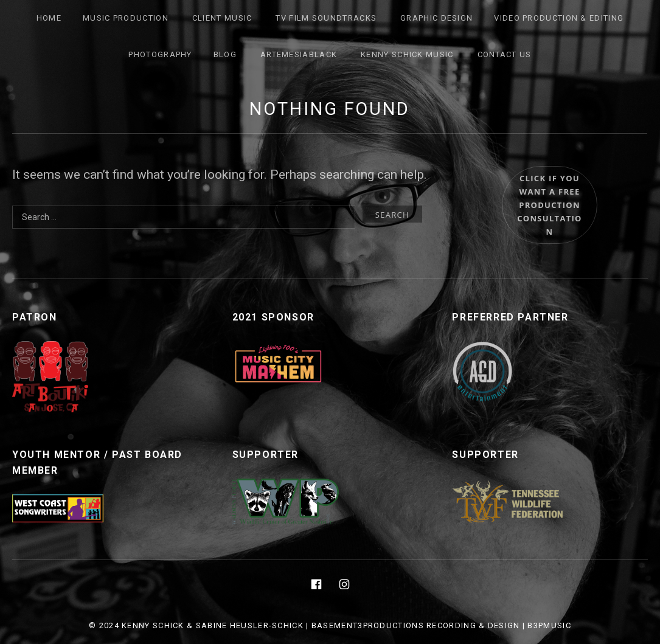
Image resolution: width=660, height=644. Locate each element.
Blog (225, 54)
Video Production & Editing (559, 18)
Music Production (126, 18)
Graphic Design (436, 18)
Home (49, 18)
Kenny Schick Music (407, 54)
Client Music (222, 18)
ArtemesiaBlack (299, 54)
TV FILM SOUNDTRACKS (326, 18)
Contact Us (505, 54)
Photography (160, 54)
